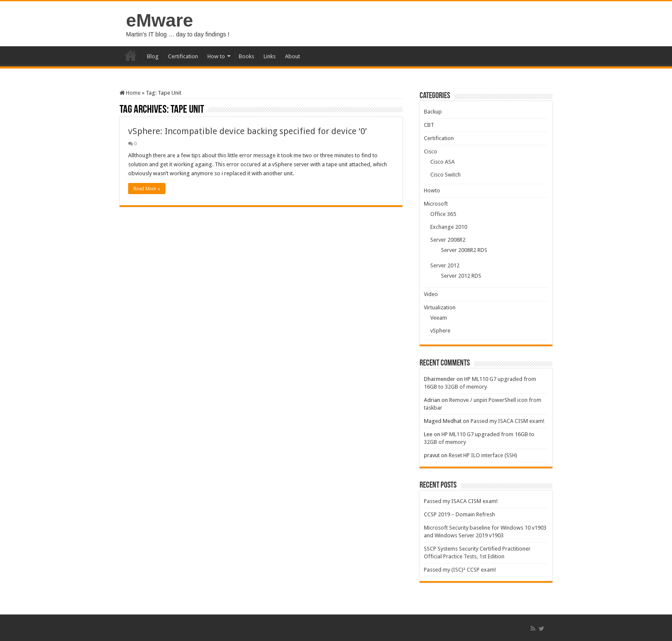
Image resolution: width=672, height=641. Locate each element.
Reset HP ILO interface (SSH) (483, 455)
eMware (159, 20)
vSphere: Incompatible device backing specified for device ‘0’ (247, 131)
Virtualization (440, 307)
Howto (432, 190)
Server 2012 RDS (461, 276)
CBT (429, 125)
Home (131, 55)
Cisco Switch (445, 175)
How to (216, 56)
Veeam (439, 318)
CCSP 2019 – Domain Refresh (459, 514)
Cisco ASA (442, 162)
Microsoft (436, 204)
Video (431, 294)
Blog (153, 56)
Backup (433, 112)
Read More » (147, 189)
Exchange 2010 (449, 227)
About (292, 56)
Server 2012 (445, 265)
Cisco (430, 151)
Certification (183, 56)
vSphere (440, 331)
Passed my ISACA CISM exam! (507, 421)
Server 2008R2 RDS (464, 250)
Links (270, 56)
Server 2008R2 (448, 240)
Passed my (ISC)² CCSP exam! (460, 570)
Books (246, 56)
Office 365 (443, 214)
